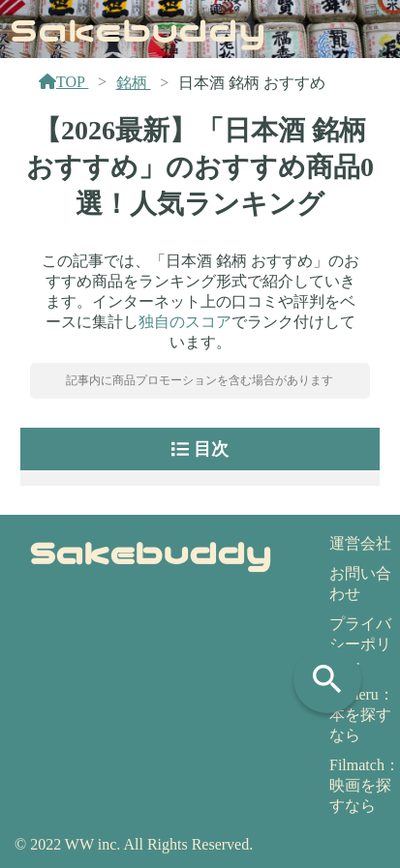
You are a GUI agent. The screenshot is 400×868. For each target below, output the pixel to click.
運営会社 (360, 543)
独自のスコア (185, 322)
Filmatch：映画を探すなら (365, 785)
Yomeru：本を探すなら (362, 715)
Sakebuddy (138, 28)
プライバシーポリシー (360, 644)
